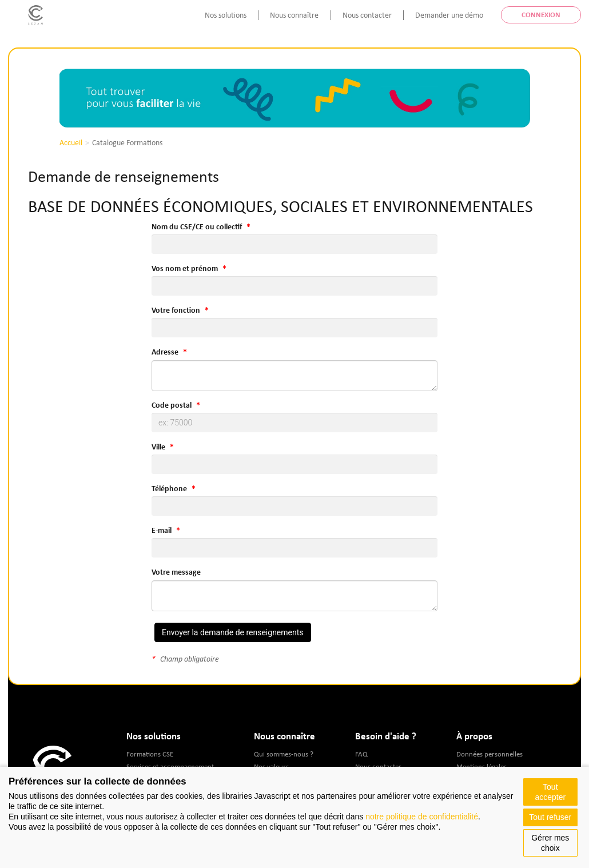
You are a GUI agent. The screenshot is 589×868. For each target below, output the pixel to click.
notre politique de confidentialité (422, 817)
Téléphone (169, 488)
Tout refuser (550, 817)
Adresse (165, 352)
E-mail (162, 530)
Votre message (176, 572)
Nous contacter (367, 15)
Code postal (172, 405)
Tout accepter (550, 792)
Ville (158, 447)
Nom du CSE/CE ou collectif (197, 226)
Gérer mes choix (550, 843)
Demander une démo (449, 15)
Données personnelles (489, 754)
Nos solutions (226, 15)
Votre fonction (176, 310)
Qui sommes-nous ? (284, 754)
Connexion (541, 15)
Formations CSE (150, 754)
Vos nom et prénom (185, 268)
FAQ (361, 754)
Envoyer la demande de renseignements (233, 632)
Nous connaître (294, 15)
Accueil (71, 142)
